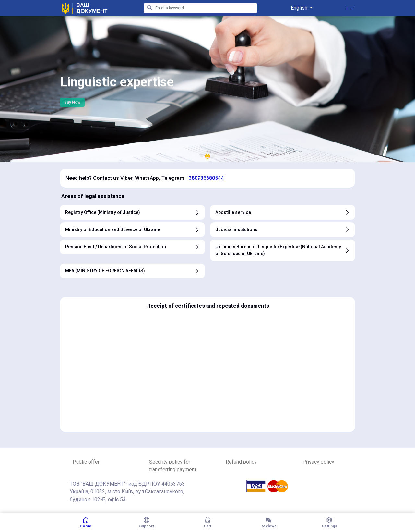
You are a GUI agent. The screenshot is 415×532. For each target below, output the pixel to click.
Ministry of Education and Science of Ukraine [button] (132, 230)
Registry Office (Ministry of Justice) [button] (132, 212)
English (300, 8)
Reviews (268, 523)
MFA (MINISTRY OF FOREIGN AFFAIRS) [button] (132, 271)
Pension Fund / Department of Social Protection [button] (132, 247)
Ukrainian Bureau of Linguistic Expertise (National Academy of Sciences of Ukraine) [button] (283, 250)
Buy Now (72, 105)
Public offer (86, 462)
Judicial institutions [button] (283, 230)
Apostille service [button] (283, 212)
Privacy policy (318, 462)
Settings (329, 523)
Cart (207, 523)
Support (147, 523)
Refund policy (241, 462)
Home (86, 523)
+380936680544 (205, 178)
